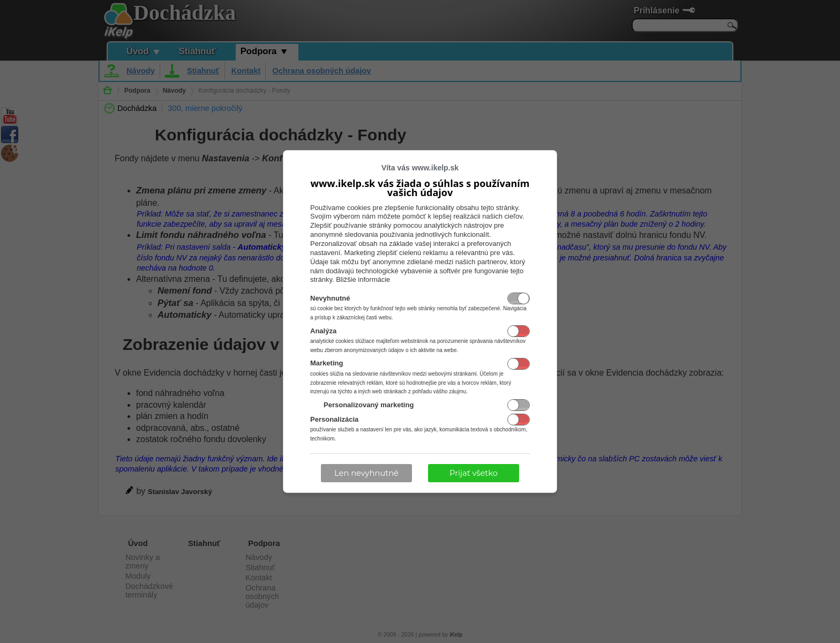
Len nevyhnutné (366, 473)
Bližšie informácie (363, 279)
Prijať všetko (474, 473)
